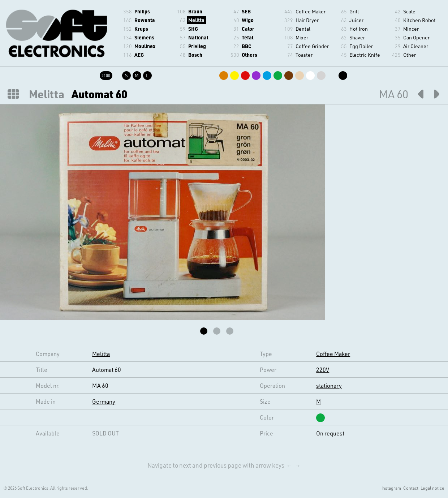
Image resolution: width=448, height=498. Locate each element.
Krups (141, 29)
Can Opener (416, 37)
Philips (142, 11)
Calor (248, 29)
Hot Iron (359, 29)
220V (323, 370)
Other (410, 55)
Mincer (411, 29)
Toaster (304, 55)
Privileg (197, 46)
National (198, 37)
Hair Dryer (307, 20)
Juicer (356, 20)
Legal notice (432, 488)
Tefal (247, 37)
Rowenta (145, 20)
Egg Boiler (361, 46)
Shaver (357, 37)
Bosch (195, 55)
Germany (104, 401)
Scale (409, 11)
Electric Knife (365, 55)
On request (330, 433)
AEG (139, 55)
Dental (303, 29)
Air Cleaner (416, 46)
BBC (247, 46)
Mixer (302, 37)
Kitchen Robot (419, 20)
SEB (246, 11)
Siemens (144, 37)
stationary (329, 385)
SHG (193, 29)
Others (249, 55)
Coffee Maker (311, 11)
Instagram (391, 488)
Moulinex (145, 46)
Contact (411, 488)
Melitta (196, 20)
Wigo (248, 20)
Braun (195, 11)
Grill (354, 11)
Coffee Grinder (312, 46)
